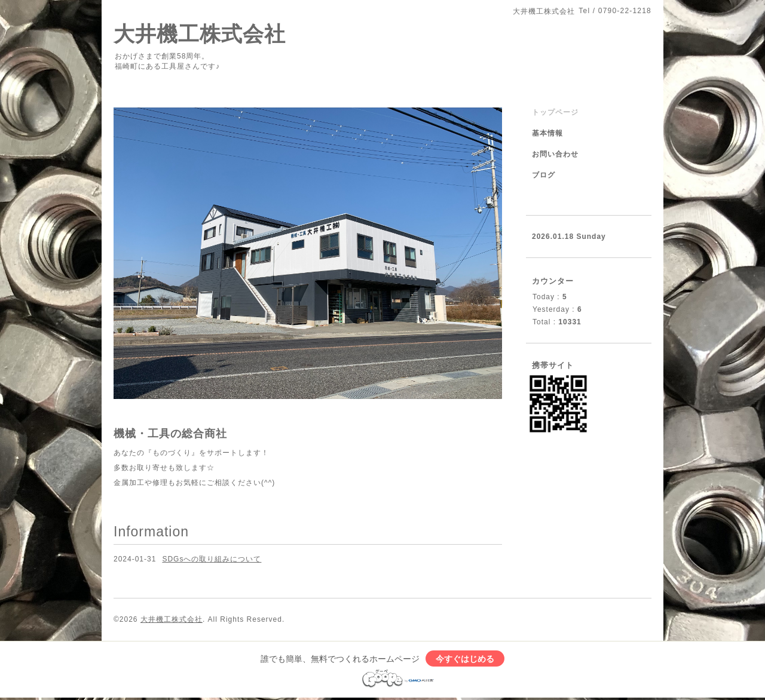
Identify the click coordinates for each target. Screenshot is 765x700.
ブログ (544, 175)
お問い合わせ (555, 154)
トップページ (555, 112)
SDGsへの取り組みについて (212, 559)
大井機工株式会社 (200, 34)
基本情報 (547, 133)
